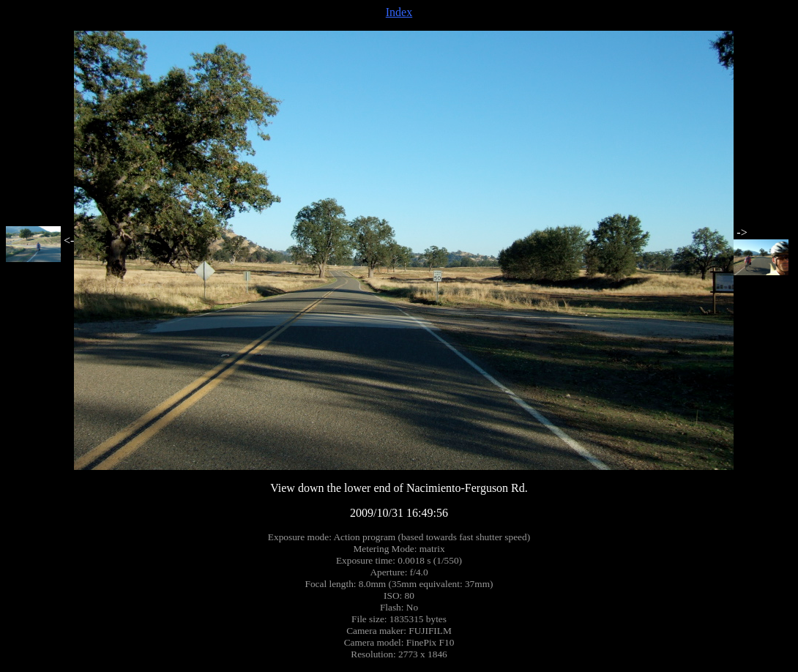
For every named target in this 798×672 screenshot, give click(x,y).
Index (399, 12)
